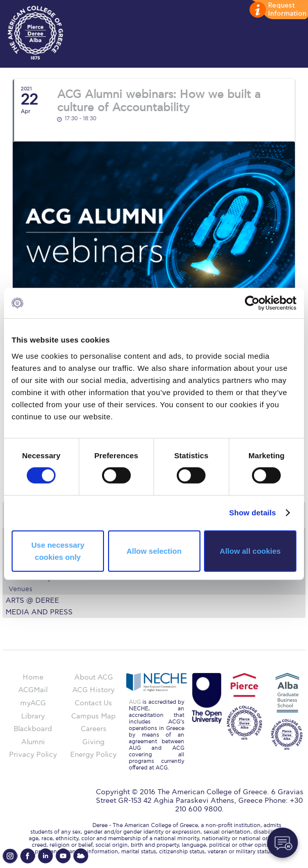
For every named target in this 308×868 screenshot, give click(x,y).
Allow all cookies (250, 551)
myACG (33, 703)
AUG (135, 702)
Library (33, 716)
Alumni (33, 742)
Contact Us (93, 703)
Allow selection (154, 551)
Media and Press (39, 612)
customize (278, 10)
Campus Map (93, 716)
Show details (253, 513)
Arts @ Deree (32, 600)
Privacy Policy (33, 755)
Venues (20, 589)
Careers (94, 729)
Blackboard (33, 729)
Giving (93, 742)
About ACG (94, 677)
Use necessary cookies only (58, 551)
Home (33, 677)
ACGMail (33, 690)
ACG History (93, 690)
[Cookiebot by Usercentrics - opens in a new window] (252, 303)
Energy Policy (93, 755)
